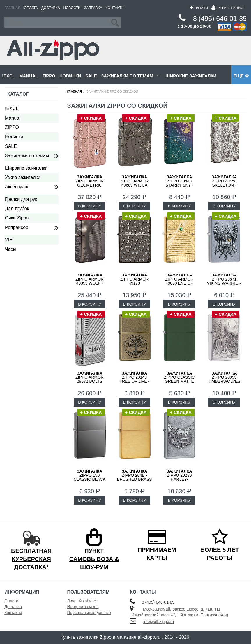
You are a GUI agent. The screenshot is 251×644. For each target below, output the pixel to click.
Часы (11, 249)
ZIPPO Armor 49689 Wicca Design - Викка (134, 183)
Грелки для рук (21, 199)
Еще (241, 76)
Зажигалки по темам (127, 76)
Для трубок (17, 209)
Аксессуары (18, 187)
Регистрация (227, 8)
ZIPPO (49, 76)
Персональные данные (89, 613)
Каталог (18, 94)
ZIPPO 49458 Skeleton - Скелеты (224, 183)
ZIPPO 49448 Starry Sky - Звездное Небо (179, 183)
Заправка (93, 8)
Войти (199, 8)
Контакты (115, 8)
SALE (91, 76)
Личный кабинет (83, 601)
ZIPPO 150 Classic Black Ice (90, 477)
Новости (72, 8)
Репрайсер (17, 227)
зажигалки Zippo (94, 637)
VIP (9, 240)
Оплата (31, 8)
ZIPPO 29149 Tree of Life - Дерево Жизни (134, 379)
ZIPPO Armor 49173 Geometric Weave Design (134, 283)
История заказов (83, 607)
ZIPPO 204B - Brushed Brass (135, 475)
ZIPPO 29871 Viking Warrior (224, 279)
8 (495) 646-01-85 (220, 19)
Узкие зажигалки (23, 177)
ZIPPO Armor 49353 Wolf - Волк (90, 281)
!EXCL (9, 76)
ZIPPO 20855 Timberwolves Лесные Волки (224, 379)
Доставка (51, 8)
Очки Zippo (17, 218)
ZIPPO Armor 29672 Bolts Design (90, 379)
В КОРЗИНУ (90, 206)
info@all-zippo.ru (159, 622)
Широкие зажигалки (191, 76)
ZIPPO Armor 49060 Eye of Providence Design (179, 283)
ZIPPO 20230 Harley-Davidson (179, 477)
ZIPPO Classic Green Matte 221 (179, 379)
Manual (29, 76)
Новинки (70, 76)
